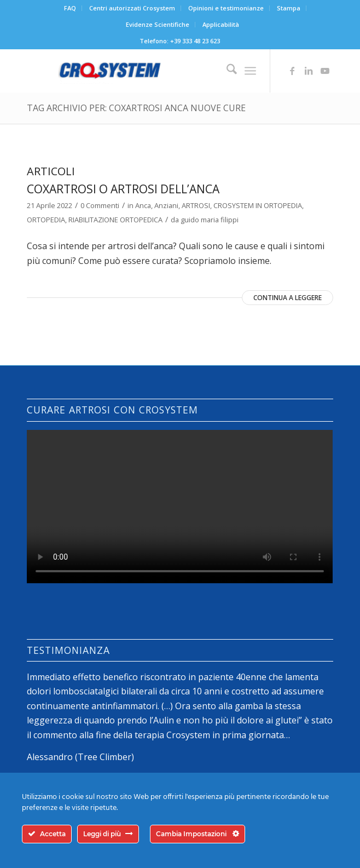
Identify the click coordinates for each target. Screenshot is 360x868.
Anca (143, 205)
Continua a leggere (288, 298)
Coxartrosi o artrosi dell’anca (123, 189)
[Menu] (250, 71)
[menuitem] (70, 8)
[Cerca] (226, 71)
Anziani (166, 205)
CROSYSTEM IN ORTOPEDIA (258, 205)
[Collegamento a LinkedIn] (309, 71)
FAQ (70, 8)
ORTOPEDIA (46, 220)
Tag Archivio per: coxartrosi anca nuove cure (136, 108)
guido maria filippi (210, 220)
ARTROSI (196, 205)
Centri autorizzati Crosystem (132, 8)
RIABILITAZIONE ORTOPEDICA (115, 220)
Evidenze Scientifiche (158, 24)
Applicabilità (221, 24)
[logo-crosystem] (149, 71)
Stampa (289, 8)
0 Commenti (100, 205)
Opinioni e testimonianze (226, 8)
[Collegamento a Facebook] (292, 71)
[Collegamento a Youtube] (325, 71)
